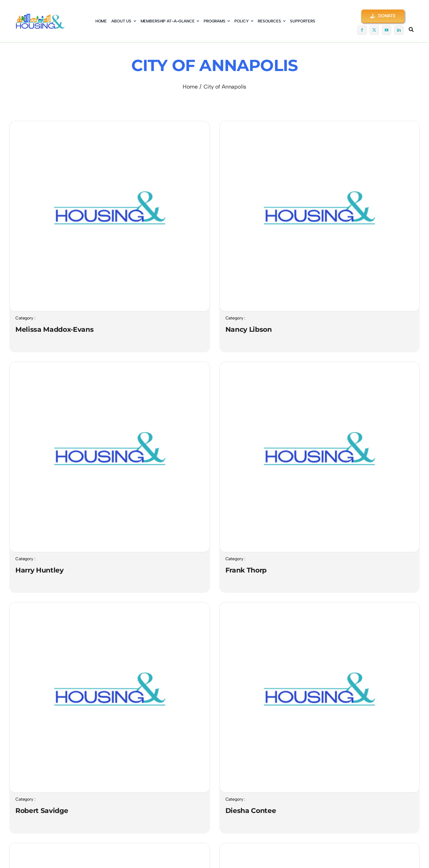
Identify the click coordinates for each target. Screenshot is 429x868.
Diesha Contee (251, 811)
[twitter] (374, 30)
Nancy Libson (249, 329)
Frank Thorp (246, 570)
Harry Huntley (40, 570)
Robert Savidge (42, 811)
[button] (383, 16)
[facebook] (362, 30)
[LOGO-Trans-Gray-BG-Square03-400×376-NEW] (110, 124)
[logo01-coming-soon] (40, 17)
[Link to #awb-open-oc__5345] (411, 30)
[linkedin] (399, 30)
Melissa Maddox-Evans (54, 329)
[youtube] (387, 30)
